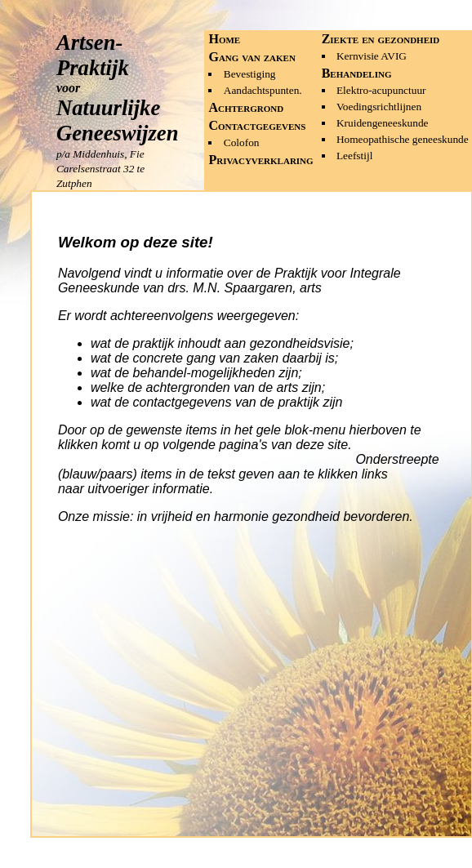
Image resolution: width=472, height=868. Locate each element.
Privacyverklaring (260, 160)
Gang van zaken (252, 57)
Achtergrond (246, 107)
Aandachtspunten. (263, 90)
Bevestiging (250, 74)
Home (224, 39)
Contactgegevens (257, 125)
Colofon (242, 142)
